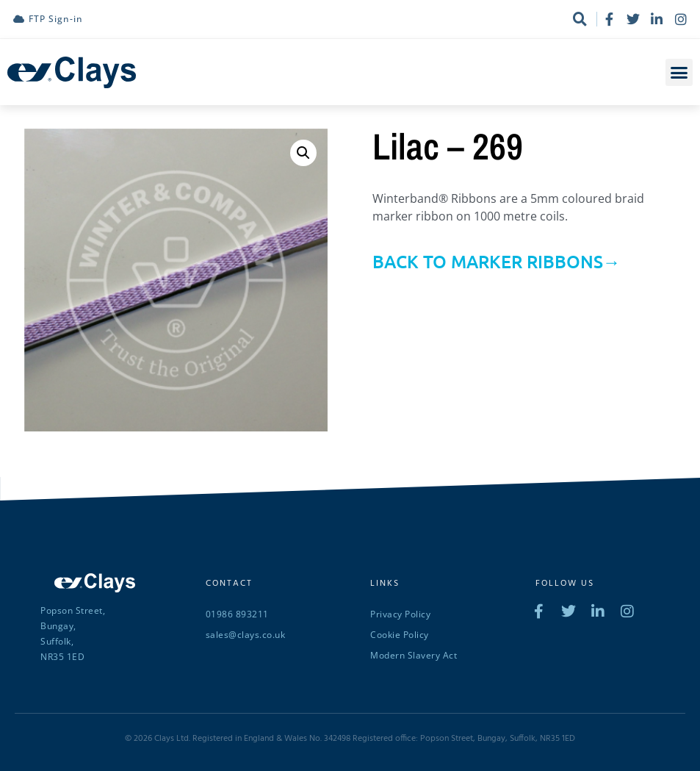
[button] (679, 73)
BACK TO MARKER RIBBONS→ (497, 261)
